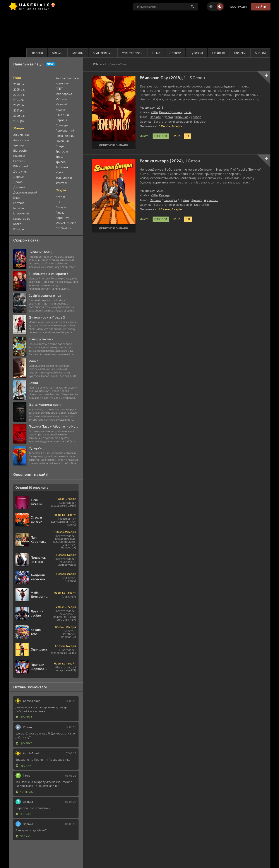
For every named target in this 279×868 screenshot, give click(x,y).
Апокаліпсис (22, 140)
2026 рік (19, 84)
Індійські (218, 53)
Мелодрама (64, 94)
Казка (17, 224)
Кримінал (182, 117)
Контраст (25, 792)
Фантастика (64, 178)
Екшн (17, 198)
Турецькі (197, 53)
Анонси (260, 53)
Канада (164, 195)
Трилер (196, 117)
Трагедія (62, 151)
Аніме (156, 53)
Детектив (20, 171)
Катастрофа (22, 219)
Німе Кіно (62, 115)
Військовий (21, 166)
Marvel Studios (66, 223)
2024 (176, 161)
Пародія (61, 120)
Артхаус (19, 145)
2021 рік (19, 110)
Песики (24, 766)
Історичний (21, 213)
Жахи (59, 172)
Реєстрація (238, 7)
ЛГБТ (59, 89)
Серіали (78, 53)
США (155, 112)
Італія (188, 112)
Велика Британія (171, 112)
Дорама (19, 177)
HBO (59, 202)
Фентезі (61, 183)
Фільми (57, 53)
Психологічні (65, 130)
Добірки (240, 53)
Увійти (261, 7)
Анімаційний (22, 135)
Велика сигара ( (156, 161)
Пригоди (62, 125)
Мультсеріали (132, 53)
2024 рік (19, 95)
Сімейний (62, 141)
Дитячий (19, 187)
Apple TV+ (211, 200)
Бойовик (19, 156)
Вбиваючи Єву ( (155, 78)
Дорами (175, 53)
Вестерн (19, 161)
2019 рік (19, 121)
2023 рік (19, 100)
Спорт (60, 146)
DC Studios (63, 228)
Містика (61, 99)
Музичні (61, 104)
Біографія (170, 200)
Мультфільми (103, 53)
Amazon (61, 212)
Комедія (19, 229)
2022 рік (19, 105)
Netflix (60, 197)
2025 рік (19, 89)
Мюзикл (61, 110)
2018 (175, 78)
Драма (168, 117)
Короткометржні (67, 78)
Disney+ (61, 207)
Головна (37, 53)
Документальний (25, 192)
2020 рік (19, 116)
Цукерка (24, 717)
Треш (59, 157)
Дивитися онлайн (114, 145)
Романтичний (65, 136)
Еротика (19, 203)
